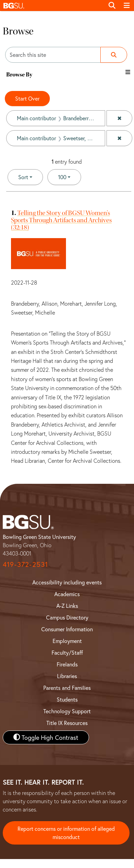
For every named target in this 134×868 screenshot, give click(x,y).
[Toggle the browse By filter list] (128, 72)
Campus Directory (67, 617)
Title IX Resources (67, 723)
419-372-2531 (25, 564)
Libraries (67, 676)
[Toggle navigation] (127, 6)
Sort (23, 177)
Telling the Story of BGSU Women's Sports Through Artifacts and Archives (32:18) (61, 220)
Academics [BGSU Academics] (67, 594)
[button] (52, 6)
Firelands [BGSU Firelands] (67, 664)
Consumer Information (67, 629)
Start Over (27, 98)
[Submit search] (114, 55)
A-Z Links (67, 606)
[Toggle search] (112, 6)
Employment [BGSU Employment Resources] (67, 641)
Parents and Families (67, 688)
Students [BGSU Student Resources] (67, 699)
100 (70, 177)
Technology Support (67, 711)
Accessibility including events (67, 582)
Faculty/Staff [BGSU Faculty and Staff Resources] (67, 652)
